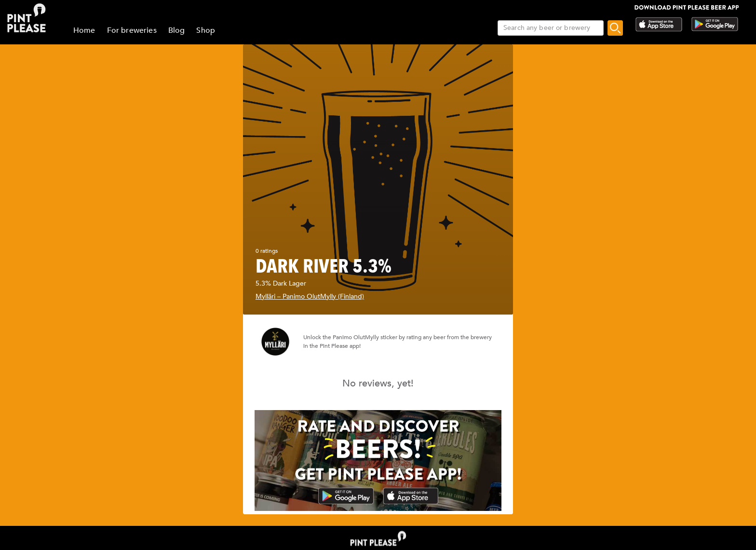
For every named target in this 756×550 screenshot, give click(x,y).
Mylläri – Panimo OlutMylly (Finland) (310, 296)
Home (84, 30)
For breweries (132, 30)
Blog (177, 30)
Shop (206, 30)
